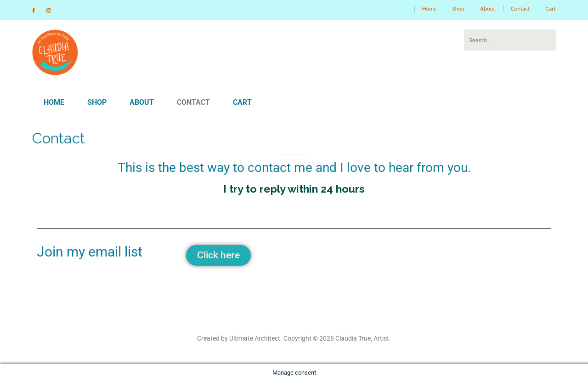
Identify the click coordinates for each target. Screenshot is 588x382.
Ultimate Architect (255, 338)
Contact (520, 9)
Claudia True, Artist (362, 338)
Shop (458, 9)
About (488, 9)
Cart (551, 9)
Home (429, 9)
